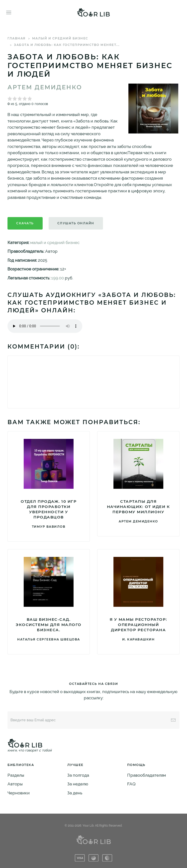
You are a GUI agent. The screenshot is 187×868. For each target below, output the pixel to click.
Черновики (19, 793)
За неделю (78, 784)
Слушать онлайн (76, 223)
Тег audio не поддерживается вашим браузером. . (45, 326)
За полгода (78, 775)
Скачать (25, 223)
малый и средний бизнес (60, 38)
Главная (17, 38)
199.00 (57, 278)
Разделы (16, 775)
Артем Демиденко (45, 87)
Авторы (15, 784)
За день (75, 793)
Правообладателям (146, 775)
